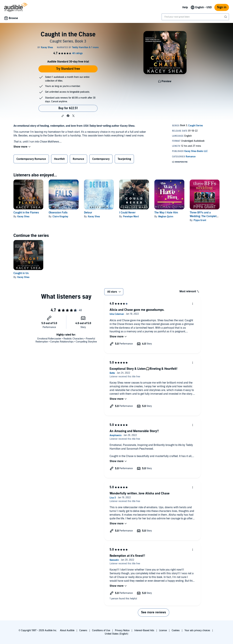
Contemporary (101, 159)
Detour (88, 213)
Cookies (176, 630)
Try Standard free (68, 69)
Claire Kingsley (60, 217)
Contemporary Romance (31, 159)
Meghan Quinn (166, 217)
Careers (83, 630)
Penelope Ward (131, 217)
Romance (78, 159)
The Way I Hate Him (166, 213)
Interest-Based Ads (144, 630)
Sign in (222, 7)
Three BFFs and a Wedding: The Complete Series (204, 216)
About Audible (67, 630)
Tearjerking (124, 159)
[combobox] (195, 17)
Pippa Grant (200, 220)
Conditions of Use (101, 630)
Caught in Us (21, 273)
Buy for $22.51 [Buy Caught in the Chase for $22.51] (68, 108)
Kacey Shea (23, 217)
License (163, 630)
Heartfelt (59, 159)
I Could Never (127, 213)
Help (185, 7)
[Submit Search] (226, 17)
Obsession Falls (58, 213)
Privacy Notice (122, 630)
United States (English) (116, 634)
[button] (63, 116)
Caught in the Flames (26, 213)
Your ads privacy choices (197, 630)
